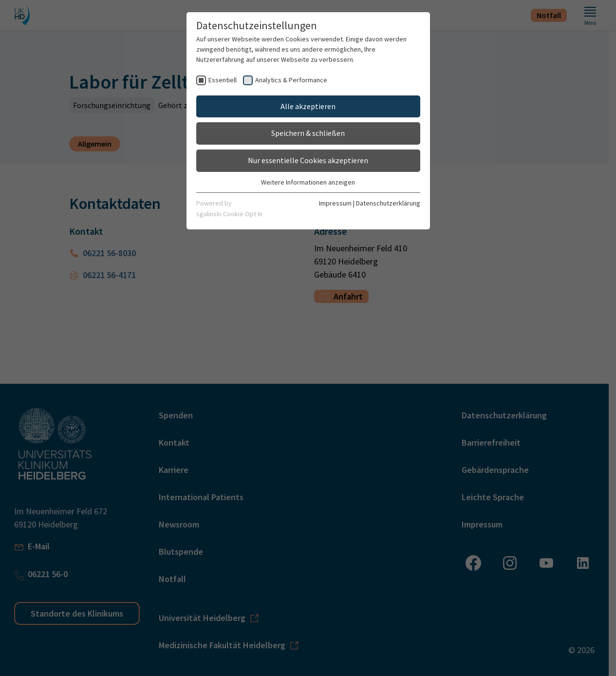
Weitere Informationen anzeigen (308, 182)
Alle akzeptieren (308, 106)
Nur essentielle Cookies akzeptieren (308, 160)
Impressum (335, 203)
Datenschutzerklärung (388, 203)
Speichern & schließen (308, 133)
